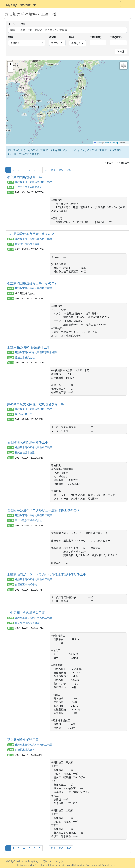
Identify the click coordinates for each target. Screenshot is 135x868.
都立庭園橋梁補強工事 (23, 740)
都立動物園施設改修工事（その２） (32, 283)
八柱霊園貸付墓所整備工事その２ (31, 234)
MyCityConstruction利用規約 (22, 861)
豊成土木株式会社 (25, 357)
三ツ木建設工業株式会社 (28, 520)
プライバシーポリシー (53, 861)
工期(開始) (95, 37)
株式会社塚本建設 (25, 452)
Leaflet (98, 143)
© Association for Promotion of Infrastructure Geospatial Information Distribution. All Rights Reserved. (67, 865)
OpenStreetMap (112, 143)
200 (69, 170)
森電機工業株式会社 (26, 584)
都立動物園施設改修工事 (24, 177)
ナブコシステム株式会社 (28, 187)
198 (53, 170)
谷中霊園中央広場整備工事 (26, 613)
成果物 (53, 37)
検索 (121, 51)
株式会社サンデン (25, 414)
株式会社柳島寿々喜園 (27, 244)
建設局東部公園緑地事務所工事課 (33, 182)
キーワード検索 (17, 24)
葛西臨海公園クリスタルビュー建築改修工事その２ (43, 510)
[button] (10, 64)
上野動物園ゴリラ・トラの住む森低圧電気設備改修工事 (47, 574)
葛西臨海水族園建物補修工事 (28, 442)
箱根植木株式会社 (25, 750)
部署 (11, 37)
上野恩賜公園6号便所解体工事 (28, 347)
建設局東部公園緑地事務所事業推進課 (36, 352)
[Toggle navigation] (125, 4)
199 (61, 170)
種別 (72, 37)
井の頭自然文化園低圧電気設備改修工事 (36, 404)
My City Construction (21, 5)
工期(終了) (116, 37)
